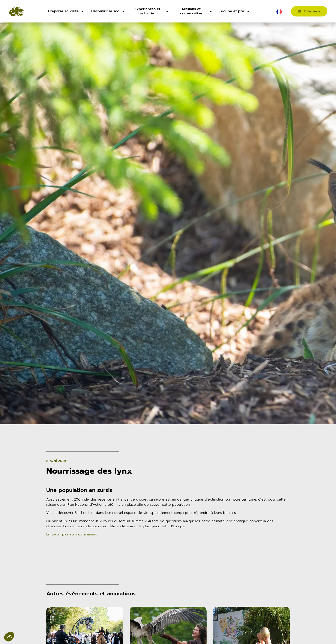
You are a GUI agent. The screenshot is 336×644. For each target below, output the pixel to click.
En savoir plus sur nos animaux (72, 534)
